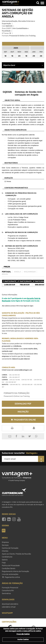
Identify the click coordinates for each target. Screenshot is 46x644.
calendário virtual (9, 607)
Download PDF (23, 404)
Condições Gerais (9, 568)
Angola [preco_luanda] (17, 272)
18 (5, 56)
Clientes (5, 551)
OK (41, 460)
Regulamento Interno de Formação (15, 571)
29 (34, 56)
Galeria (5, 560)
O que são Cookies (23, 634)
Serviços (5, 545)
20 (19, 56)
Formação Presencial (10, 588)
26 (41, 56)
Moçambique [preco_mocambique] (30, 272)
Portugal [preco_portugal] (6, 272)
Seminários (6, 593)
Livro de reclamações (10, 574)
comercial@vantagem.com (23, 370)
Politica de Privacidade (11, 566)
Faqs (4, 563)
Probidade (17, 220)
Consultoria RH (8, 591)
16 (12, 56)
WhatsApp (7, 613)
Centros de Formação (10, 548)
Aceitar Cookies (23, 639)
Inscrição (23, 412)
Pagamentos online (11, 577)
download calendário (10, 604)
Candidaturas (7, 557)
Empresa (5, 542)
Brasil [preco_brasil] (5, 274)
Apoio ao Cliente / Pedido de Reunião (16, 554)
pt (4, 531)
